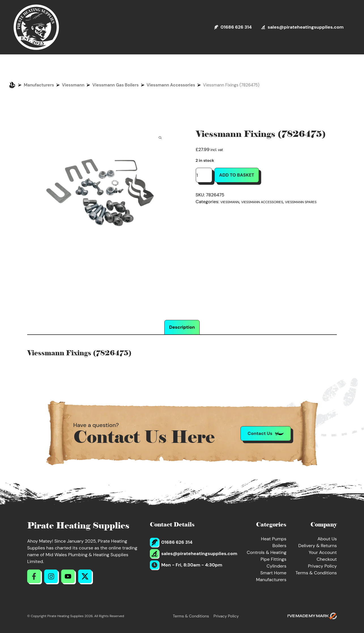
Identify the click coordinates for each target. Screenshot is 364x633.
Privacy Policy (322, 566)
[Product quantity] (204, 175)
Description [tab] (182, 327)
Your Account (323, 552)
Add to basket (237, 175)
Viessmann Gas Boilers (115, 85)
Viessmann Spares (301, 202)
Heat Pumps (274, 539)
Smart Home (273, 573)
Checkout (327, 559)
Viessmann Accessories (171, 85)
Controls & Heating (267, 552)
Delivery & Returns (318, 546)
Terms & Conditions (316, 573)
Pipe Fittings (273, 559)
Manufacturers (39, 85)
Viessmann (73, 85)
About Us (327, 539)
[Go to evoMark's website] (312, 616)
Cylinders (276, 566)
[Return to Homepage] (36, 27)
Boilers (279, 546)
